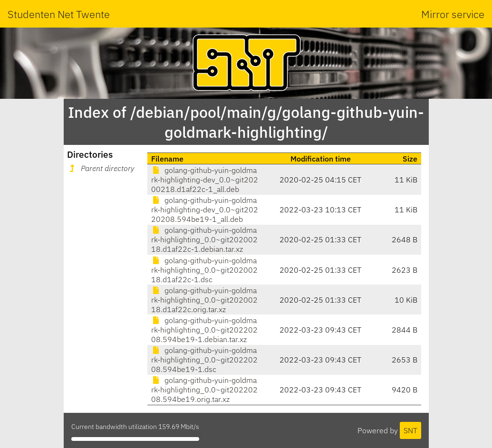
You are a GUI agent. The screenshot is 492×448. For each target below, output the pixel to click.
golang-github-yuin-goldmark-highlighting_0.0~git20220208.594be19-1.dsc (204, 360)
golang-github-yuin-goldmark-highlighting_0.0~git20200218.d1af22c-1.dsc (204, 270)
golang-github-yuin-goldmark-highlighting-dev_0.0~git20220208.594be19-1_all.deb (205, 210)
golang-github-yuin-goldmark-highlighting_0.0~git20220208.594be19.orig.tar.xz (204, 390)
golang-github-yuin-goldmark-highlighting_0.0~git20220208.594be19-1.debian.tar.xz (204, 330)
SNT (410, 430)
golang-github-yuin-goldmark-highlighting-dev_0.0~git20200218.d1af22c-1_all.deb (205, 180)
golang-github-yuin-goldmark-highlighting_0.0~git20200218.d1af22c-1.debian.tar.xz (204, 239)
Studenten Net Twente (59, 14)
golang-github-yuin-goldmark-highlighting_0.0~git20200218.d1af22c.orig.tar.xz (204, 300)
